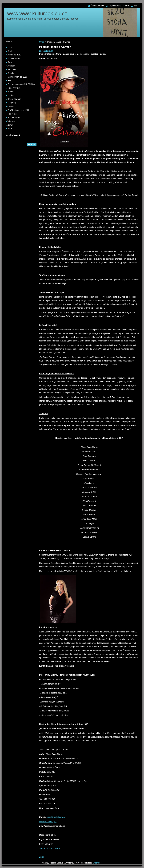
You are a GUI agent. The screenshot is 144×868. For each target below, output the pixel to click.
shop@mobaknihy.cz (56, 817)
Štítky (42, 848)
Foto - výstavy (14, 88)
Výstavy (11, 121)
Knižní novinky (53, 848)
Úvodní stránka (97, 6)
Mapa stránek (115, 6)
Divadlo (11, 73)
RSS (127, 6)
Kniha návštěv (14, 58)
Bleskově (12, 69)
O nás (10, 51)
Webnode (97, 863)
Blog (10, 62)
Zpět (41, 857)
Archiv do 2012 (14, 55)
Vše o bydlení (14, 118)
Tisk (136, 6)
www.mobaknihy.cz (48, 821)
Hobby (10, 92)
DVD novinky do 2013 (17, 77)
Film (9, 81)
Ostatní (11, 106)
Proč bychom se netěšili (18, 110)
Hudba (11, 95)
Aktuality (11, 66)
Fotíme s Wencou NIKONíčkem (22, 84)
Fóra (10, 129)
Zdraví (10, 125)
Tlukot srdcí (13, 114)
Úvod (42, 42)
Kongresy (12, 103)
